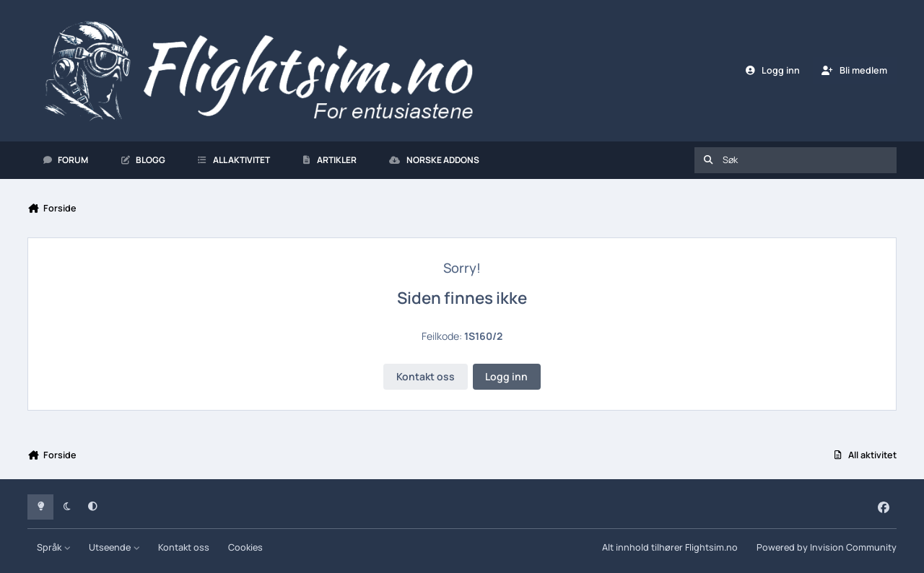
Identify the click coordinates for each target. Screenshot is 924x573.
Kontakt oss (426, 376)
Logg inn (506, 376)
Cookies (245, 547)
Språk (54, 547)
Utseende (114, 547)
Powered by (827, 547)
